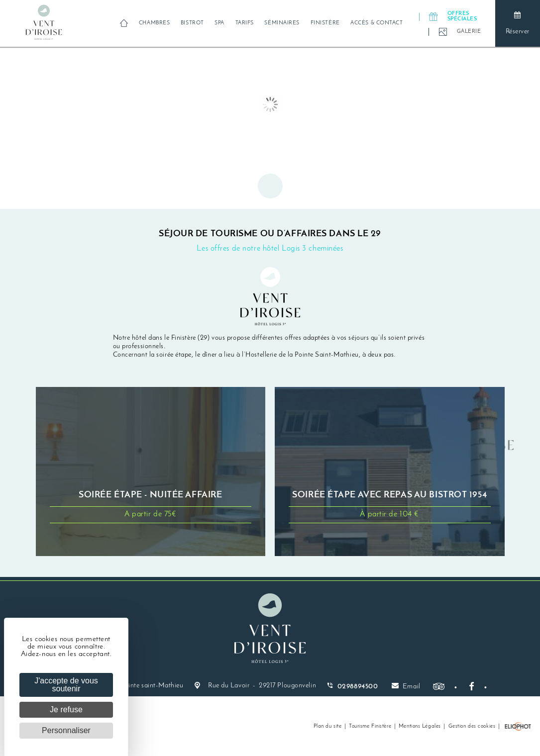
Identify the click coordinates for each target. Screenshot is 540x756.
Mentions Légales (420, 726)
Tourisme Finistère (370, 726)
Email (406, 686)
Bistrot (192, 23)
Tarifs (245, 23)
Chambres (154, 23)
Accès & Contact (377, 23)
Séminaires (282, 23)
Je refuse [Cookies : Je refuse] (66, 709)
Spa (219, 23)
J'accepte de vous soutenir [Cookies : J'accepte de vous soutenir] (66, 685)
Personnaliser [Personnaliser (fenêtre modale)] (66, 730)
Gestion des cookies (472, 726)
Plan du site (328, 726)
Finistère (325, 23)
